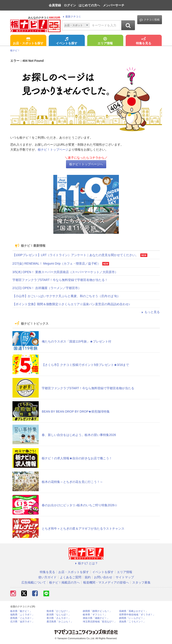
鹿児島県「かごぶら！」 (60, 622)
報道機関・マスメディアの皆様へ (106, 582)
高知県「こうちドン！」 (132, 622)
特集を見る (144, 41)
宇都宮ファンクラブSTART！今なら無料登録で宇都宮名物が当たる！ (60, 280)
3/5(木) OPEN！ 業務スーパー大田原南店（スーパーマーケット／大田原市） (65, 272)
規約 (88, 577)
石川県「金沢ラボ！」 (22, 622)
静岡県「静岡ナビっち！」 (97, 611)
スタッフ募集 (141, 582)
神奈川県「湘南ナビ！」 (96, 618)
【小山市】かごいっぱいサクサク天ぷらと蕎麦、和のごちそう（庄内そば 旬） (66, 296)
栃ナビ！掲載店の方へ (64, 582)
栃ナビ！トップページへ (86, 164)
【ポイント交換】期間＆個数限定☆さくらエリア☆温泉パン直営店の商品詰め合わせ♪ (71, 304)
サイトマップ (125, 577)
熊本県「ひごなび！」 (59, 611)
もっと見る (150, 312)
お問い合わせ (103, 577)
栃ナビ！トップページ (53, 150)
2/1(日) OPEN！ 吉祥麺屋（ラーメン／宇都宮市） (47, 288)
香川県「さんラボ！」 (59, 618)
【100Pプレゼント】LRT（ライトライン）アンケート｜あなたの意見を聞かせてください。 (76, 255)
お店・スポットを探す (28, 41)
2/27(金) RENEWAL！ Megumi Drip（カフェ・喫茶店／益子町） (56, 263)
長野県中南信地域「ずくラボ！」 (137, 615)
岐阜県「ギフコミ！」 (95, 615)
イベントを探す (67, 41)
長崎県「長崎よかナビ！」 (134, 611)
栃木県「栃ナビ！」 (21, 611)
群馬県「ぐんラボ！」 (22, 618)
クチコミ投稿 (150, 20)
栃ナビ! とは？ (86, 563)
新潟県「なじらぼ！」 (59, 615)
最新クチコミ (71, 17)
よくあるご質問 (71, 577)
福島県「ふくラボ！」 (22, 615)
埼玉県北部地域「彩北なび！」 (100, 622)
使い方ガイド (47, 577)
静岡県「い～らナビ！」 (132, 618)
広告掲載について (34, 582)
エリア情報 (105, 41)
